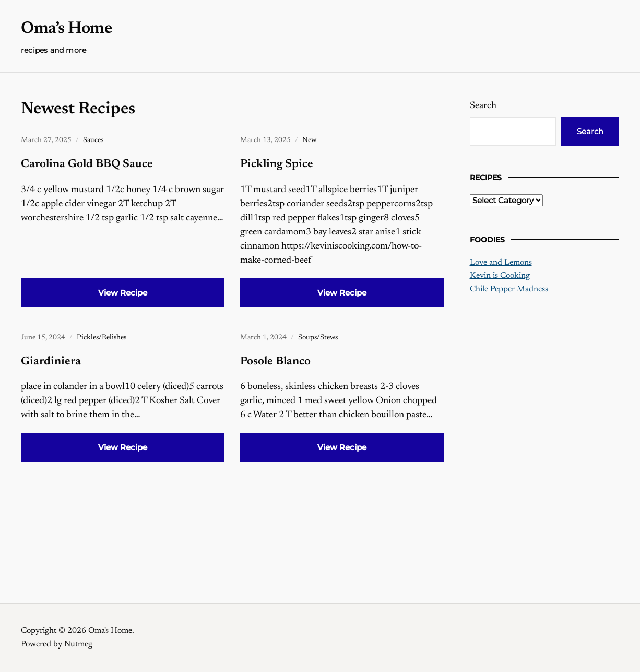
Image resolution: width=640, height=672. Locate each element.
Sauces (93, 140)
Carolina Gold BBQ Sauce (87, 164)
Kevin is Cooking (500, 276)
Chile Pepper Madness (509, 289)
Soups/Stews (318, 338)
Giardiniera (51, 362)
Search (483, 106)
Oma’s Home (66, 29)
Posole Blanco (275, 362)
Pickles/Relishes (102, 338)
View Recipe (123, 293)
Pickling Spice (277, 164)
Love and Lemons (501, 263)
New (309, 140)
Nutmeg (78, 644)
